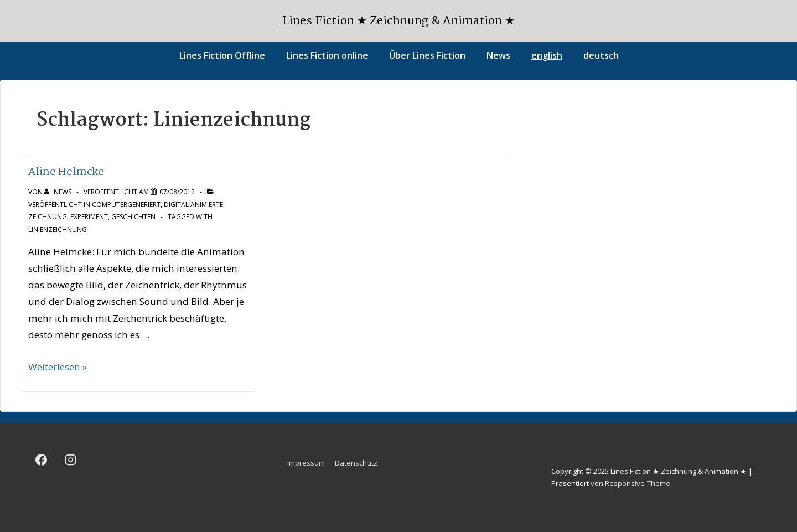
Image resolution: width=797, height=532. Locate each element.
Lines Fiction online (327, 55)
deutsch (601, 55)
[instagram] (71, 460)
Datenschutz (356, 463)
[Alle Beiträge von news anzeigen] (59, 192)
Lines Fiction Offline (222, 55)
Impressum (306, 463)
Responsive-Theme (638, 483)
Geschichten (133, 217)
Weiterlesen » (58, 367)
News (498, 55)
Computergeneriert (126, 205)
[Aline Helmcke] (177, 192)
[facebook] (42, 460)
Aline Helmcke (66, 172)
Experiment (89, 217)
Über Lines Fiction (427, 55)
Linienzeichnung (58, 229)
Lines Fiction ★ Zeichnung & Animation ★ (398, 21)
